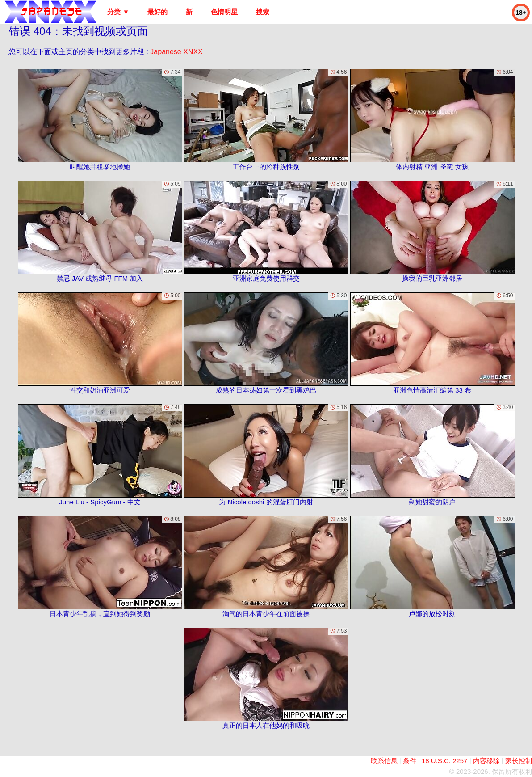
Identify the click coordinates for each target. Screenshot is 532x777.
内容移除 (486, 761)
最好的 (157, 12)
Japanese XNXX (176, 52)
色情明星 (224, 12)
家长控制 (519, 761)
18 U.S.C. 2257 (445, 761)
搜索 (263, 12)
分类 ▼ (118, 12)
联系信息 (384, 761)
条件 (410, 761)
